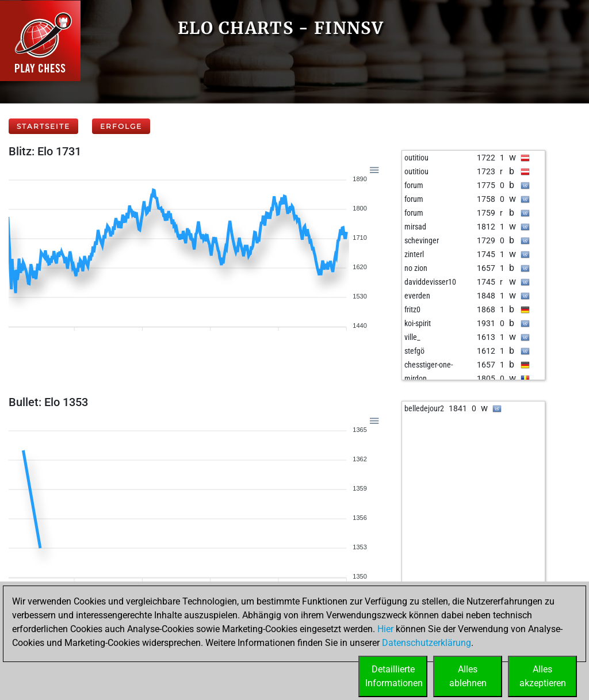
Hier (385, 629)
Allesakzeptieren (543, 676)
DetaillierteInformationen (394, 676)
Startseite (43, 126)
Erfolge (121, 126)
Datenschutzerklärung (427, 643)
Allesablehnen (468, 676)
